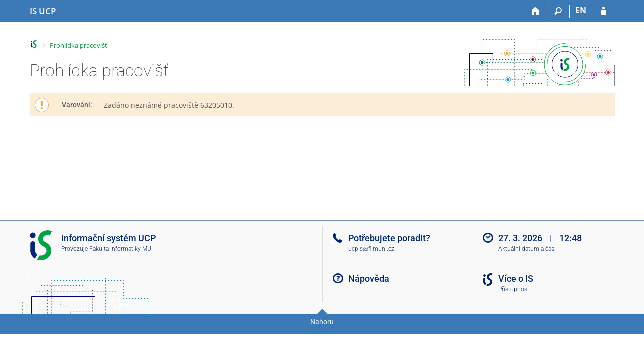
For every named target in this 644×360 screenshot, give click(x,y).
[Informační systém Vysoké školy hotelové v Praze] (43, 11)
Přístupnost (514, 289)
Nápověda (369, 279)
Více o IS (516, 279)
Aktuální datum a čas (526, 249)
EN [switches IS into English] (581, 10)
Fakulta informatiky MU (120, 249)
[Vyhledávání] (559, 11)
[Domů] (536, 11)
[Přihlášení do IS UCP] (604, 11)
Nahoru (322, 322)
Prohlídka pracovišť (78, 45)
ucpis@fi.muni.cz (371, 249)
